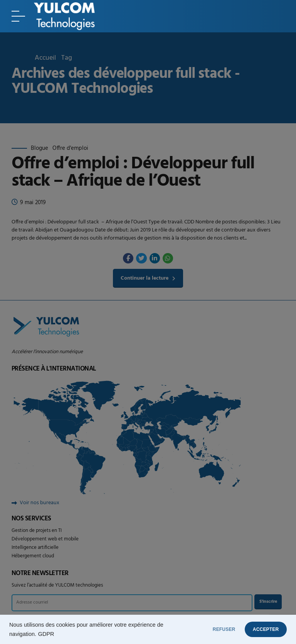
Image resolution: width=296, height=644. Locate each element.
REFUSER (208, 629)
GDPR (46, 634)
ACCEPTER (260, 629)
